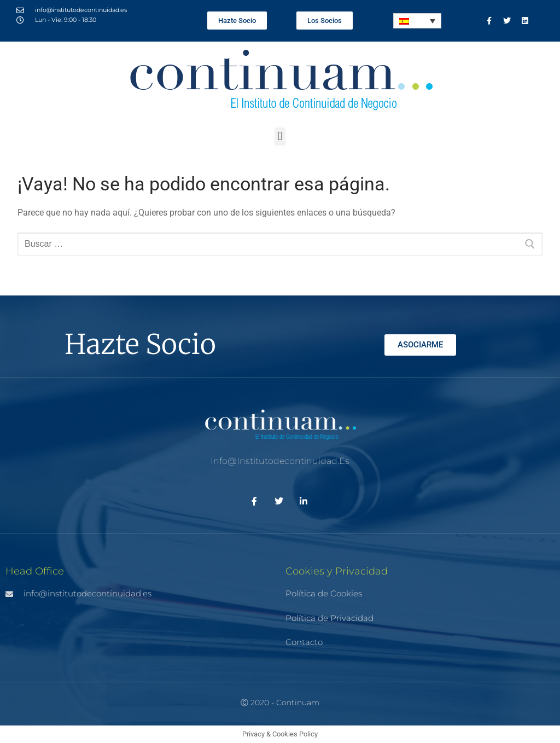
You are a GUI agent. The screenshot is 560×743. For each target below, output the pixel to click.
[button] (280, 137)
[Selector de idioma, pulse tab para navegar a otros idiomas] (417, 21)
